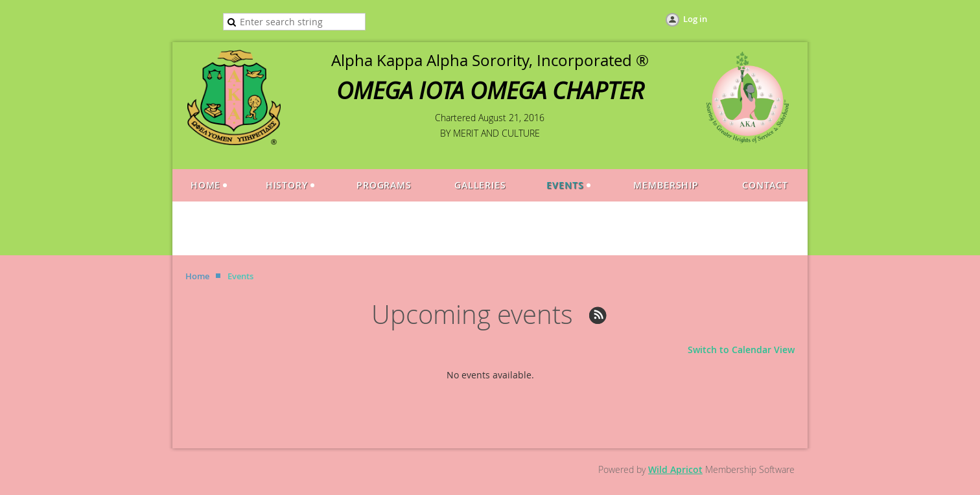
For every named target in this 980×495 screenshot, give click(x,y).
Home (197, 276)
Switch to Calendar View (741, 350)
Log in (695, 19)
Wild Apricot (675, 469)
